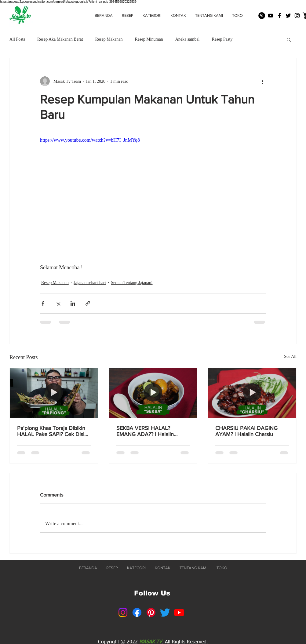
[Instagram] (123, 612)
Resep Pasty (222, 39)
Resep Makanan (109, 39)
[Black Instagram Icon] (297, 16)
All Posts (17, 39)
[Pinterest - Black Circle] (262, 16)
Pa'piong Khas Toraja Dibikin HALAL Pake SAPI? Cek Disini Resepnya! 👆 (53, 431)
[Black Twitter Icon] (288, 16)
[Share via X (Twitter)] (58, 303)
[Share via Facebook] (43, 303)
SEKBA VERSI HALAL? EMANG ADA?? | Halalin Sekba (145, 431)
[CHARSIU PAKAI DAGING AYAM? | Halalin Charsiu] (252, 393)
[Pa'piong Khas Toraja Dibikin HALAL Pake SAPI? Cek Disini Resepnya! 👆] (54, 393)
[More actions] (262, 81)
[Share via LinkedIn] (73, 303)
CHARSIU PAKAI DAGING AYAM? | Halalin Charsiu (246, 431)
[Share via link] (88, 303)
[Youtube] (179, 612)
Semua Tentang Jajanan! (132, 283)
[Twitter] (165, 612)
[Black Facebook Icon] (279, 16)
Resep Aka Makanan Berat (60, 39)
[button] (152, 16)
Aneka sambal (188, 39)
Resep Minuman (149, 39)
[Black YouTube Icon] (271, 16)
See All (290, 357)
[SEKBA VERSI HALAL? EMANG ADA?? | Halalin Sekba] (153, 393)
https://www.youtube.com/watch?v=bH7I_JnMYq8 (90, 140)
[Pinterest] (151, 612)
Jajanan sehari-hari (90, 283)
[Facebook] (137, 612)
